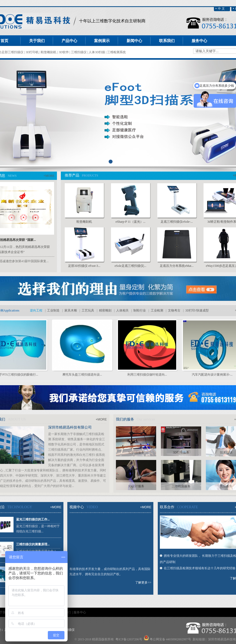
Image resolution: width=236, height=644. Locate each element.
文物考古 (174, 310)
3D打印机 (32, 52)
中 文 (221, 9)
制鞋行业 (140, 310)
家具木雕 (71, 310)
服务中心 (80, 612)
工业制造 (53, 310)
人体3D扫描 (97, 52)
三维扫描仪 (79, 52)
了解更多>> (143, 582)
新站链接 (199, 639)
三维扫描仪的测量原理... (33, 544)
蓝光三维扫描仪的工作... (33, 519)
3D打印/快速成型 (197, 310)
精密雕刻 (105, 310)
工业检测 (157, 310)
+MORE (49, 176)
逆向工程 (36, 310)
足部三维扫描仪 (13, 52)
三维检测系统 (116, 52)
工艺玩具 (88, 310)
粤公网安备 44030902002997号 (170, 639)
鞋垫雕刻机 (49, 52)
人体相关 (122, 310)
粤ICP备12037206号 (129, 639)
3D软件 (64, 52)
